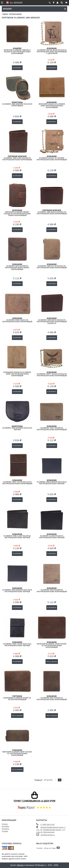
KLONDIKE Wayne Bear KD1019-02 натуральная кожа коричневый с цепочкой (52, 51)
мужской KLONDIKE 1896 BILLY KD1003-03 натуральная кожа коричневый (17, 51)
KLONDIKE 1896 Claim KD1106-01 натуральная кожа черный (17, 536)
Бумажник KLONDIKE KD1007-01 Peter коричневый (17, 698)
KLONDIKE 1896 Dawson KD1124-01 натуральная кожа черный (52, 482)
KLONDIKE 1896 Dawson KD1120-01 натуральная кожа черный (17, 590)
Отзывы (5, 831)
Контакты (5, 829)
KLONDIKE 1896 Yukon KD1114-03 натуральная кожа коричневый (17, 482)
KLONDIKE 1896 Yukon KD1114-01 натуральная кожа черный (17, 644)
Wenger (20, 865)
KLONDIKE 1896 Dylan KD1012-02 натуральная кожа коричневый (52, 266)
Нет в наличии (52, 662)
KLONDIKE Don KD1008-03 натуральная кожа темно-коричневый (17, 267)
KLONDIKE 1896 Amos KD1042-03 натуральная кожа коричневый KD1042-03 (52, 321)
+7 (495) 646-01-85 (47, 825)
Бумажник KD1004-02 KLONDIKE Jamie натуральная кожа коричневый (17, 374)
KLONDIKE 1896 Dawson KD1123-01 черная (17, 428)
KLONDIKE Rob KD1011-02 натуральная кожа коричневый (17, 320)
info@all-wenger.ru (48, 835)
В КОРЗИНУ (17, 68)
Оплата (5, 824)
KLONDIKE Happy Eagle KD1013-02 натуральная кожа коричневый (52, 374)
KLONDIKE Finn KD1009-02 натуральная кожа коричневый (52, 590)
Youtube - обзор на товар (48, 848)
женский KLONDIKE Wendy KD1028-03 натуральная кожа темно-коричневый (17, 213)
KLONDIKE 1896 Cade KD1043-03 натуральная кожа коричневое (17, 158)
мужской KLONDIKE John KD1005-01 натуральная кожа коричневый (52, 645)
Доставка (5, 826)
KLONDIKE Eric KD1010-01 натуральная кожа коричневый (52, 698)
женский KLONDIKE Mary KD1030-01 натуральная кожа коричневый (17, 753)
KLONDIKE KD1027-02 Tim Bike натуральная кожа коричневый (52, 158)
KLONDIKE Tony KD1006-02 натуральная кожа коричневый (52, 428)
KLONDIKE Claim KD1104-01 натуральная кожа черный (52, 536)
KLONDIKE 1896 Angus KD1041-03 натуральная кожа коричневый (52, 212)
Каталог (34, 9)
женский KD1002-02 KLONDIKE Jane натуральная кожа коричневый (52, 105)
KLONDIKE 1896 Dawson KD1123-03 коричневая (17, 104)
